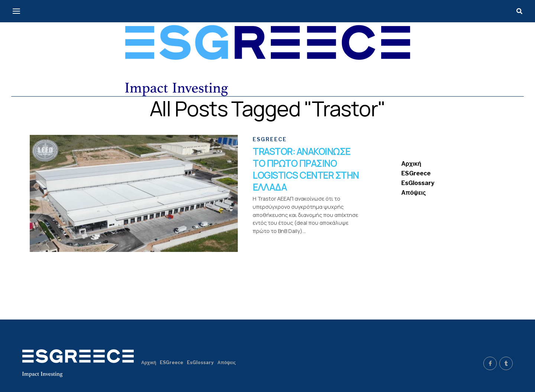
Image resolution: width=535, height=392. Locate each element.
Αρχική (411, 164)
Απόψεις (414, 193)
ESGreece (416, 173)
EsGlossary (418, 183)
